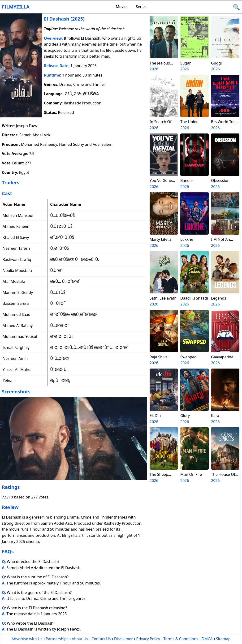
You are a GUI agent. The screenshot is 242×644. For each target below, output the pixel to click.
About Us (80, 639)
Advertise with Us (27, 639)
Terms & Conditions (181, 639)
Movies (122, 7)
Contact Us (101, 639)
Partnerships (57, 639)
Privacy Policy (148, 639)
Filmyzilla (16, 7)
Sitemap (223, 639)
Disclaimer (123, 639)
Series (141, 7)
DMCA (207, 639)
